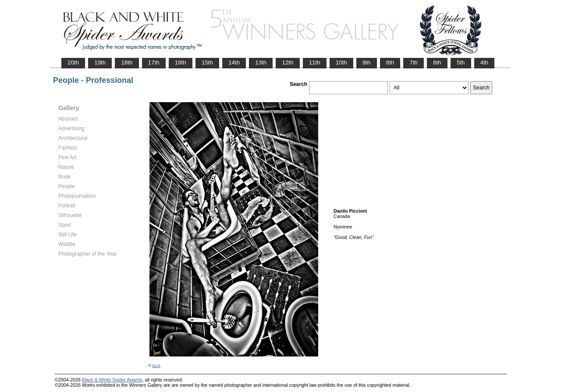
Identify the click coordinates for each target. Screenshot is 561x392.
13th (261, 62)
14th (234, 62)
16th (181, 62)
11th (315, 62)
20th (73, 62)
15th (207, 62)
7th (414, 62)
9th (367, 62)
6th (437, 62)
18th (127, 62)
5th (461, 62)
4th (485, 62)
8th (390, 62)
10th (341, 62)
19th (100, 62)
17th (154, 62)
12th (288, 62)
